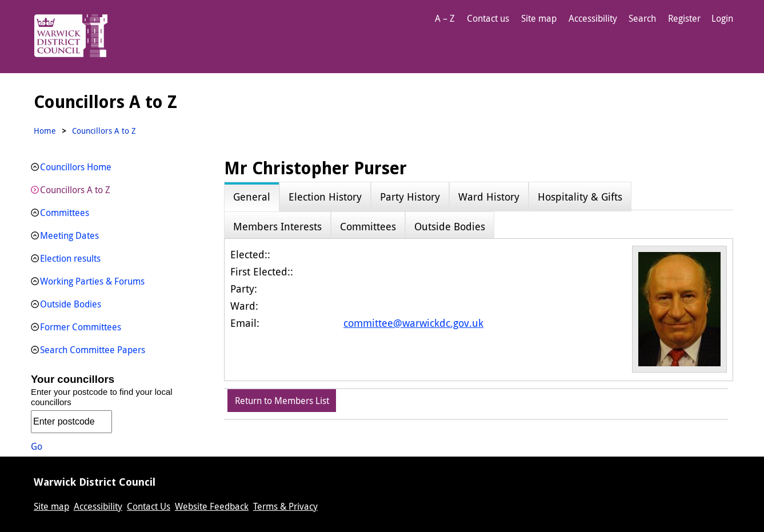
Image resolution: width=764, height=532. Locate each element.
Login (722, 18)
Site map (539, 18)
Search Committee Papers (93, 350)
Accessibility (593, 18)
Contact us (488, 18)
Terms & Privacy (285, 506)
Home (45, 131)
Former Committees (81, 327)
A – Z (445, 18)
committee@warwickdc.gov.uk (413, 323)
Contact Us (149, 506)
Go (37, 446)
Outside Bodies (71, 304)
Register (684, 18)
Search (642, 18)
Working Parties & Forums (92, 281)
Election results (70, 258)
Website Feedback (212, 506)
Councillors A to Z (75, 190)
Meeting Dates (69, 235)
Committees (65, 213)
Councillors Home (76, 167)
